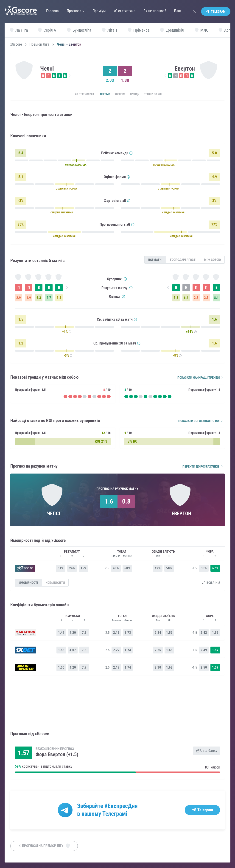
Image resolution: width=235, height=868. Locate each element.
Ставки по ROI (160, 94)
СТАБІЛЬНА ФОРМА (66, 189)
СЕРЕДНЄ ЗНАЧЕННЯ (62, 213)
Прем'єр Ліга (39, 44)
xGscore (16, 44)
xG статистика (76, 94)
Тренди (137, 94)
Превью (99, 94)
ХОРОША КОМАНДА (76, 165)
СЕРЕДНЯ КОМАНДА (164, 165)
